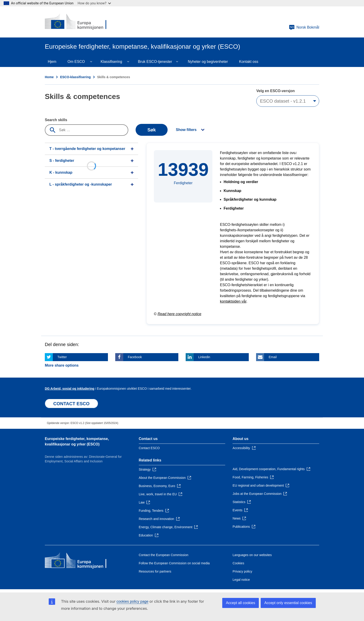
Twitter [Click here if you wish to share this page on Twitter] (62, 357)
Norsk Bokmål (304, 27)
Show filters (186, 130)
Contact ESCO (149, 448)
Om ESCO (76, 62)
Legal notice (241, 580)
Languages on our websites (252, 555)
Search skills (56, 120)
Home (49, 77)
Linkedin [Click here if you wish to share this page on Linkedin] (204, 357)
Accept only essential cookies (288, 603)
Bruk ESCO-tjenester (155, 62)
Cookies (238, 563)
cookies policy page (132, 601)
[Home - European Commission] (78, 22)
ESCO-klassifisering (75, 77)
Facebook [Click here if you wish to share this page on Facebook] (135, 357)
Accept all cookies (241, 603)
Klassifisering (111, 62)
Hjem (52, 62)
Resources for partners (155, 571)
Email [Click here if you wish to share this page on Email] (273, 357)
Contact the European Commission (164, 555)
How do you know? (94, 3)
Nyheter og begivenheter (208, 62)
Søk (152, 130)
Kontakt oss (249, 62)
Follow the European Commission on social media (174, 563)
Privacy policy (242, 571)
